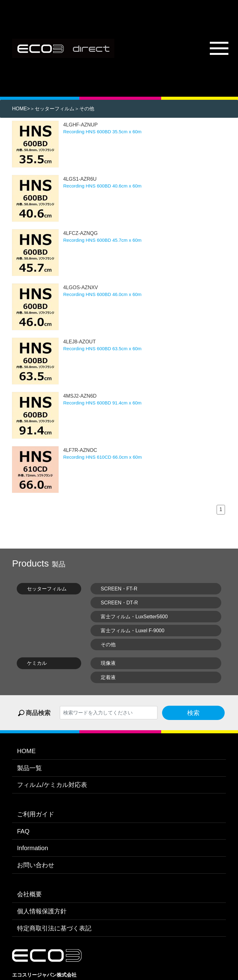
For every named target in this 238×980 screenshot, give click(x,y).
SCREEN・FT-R (119, 584)
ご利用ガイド (36, 810)
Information (33, 844)
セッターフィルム (55, 104)
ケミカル (37, 659)
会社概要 (29, 890)
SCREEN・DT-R (119, 598)
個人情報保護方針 (42, 907)
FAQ (23, 827)
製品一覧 (29, 763)
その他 (87, 104)
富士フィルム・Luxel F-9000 (132, 626)
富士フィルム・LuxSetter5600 (134, 612)
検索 (193, 708)
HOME (20, 104)
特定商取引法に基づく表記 (54, 924)
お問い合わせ (36, 860)
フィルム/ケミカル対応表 (52, 780)
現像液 (108, 659)
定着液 (108, 673)
